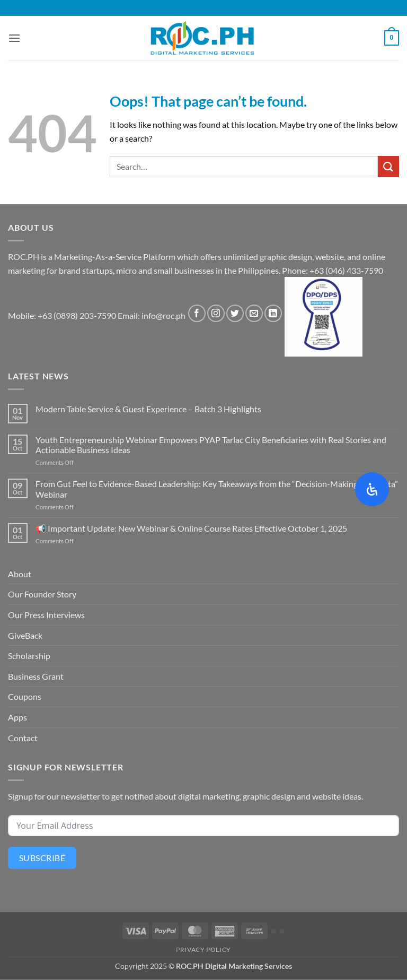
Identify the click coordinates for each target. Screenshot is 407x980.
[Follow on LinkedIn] (273, 313)
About (20, 574)
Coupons (25, 696)
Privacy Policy (203, 949)
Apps (17, 717)
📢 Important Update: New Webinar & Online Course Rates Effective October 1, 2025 (191, 528)
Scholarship (29, 656)
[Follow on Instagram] (216, 313)
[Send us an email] (254, 313)
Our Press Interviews (46, 615)
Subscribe (42, 858)
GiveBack (25, 635)
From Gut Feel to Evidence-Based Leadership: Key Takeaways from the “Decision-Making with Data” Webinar (217, 489)
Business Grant (36, 676)
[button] (14, 38)
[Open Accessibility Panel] (372, 489)
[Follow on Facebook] (197, 313)
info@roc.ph (163, 315)
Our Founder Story (42, 594)
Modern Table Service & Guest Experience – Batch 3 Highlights (148, 409)
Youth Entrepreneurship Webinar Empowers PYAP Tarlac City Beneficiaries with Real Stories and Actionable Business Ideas (211, 445)
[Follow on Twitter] (235, 313)
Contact (23, 738)
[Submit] (388, 166)
